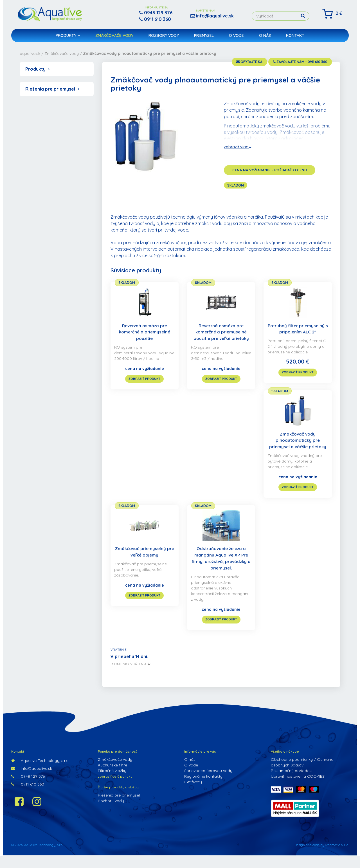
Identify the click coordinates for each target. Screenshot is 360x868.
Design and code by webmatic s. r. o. (322, 857)
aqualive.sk (30, 53)
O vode (236, 38)
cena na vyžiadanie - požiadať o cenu (270, 170)
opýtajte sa (231, 62)
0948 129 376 (28, 789)
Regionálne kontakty (203, 789)
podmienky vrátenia (130, 676)
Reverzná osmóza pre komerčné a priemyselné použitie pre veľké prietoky (221, 332)
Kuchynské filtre (112, 777)
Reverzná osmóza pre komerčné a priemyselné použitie (145, 332)
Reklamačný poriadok (291, 783)
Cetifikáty (193, 794)
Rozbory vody (164, 38)
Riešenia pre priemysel (52, 89)
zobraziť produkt (144, 385)
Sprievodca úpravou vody (208, 783)
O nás (265, 38)
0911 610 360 (28, 797)
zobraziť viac (238, 147)
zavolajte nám (293, 62)
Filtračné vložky (112, 783)
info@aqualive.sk (32, 781)
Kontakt (295, 38)
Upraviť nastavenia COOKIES (298, 789)
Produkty (68, 38)
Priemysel (204, 38)
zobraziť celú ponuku (115, 789)
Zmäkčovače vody (114, 38)
